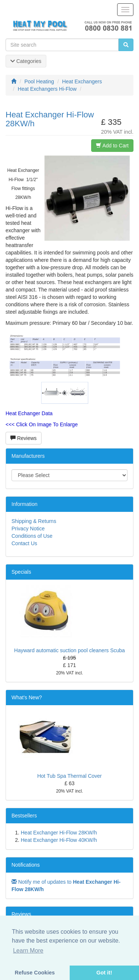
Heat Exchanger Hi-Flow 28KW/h (59, 833)
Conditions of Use (32, 536)
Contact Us (24, 543)
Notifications (26, 865)
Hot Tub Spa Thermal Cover (69, 776)
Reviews (24, 438)
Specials (21, 572)
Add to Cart (112, 146)
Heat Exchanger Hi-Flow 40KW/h (59, 840)
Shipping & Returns (34, 521)
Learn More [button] (28, 951)
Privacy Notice (28, 529)
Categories (26, 61)
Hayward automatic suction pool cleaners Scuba (69, 650)
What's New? (27, 697)
